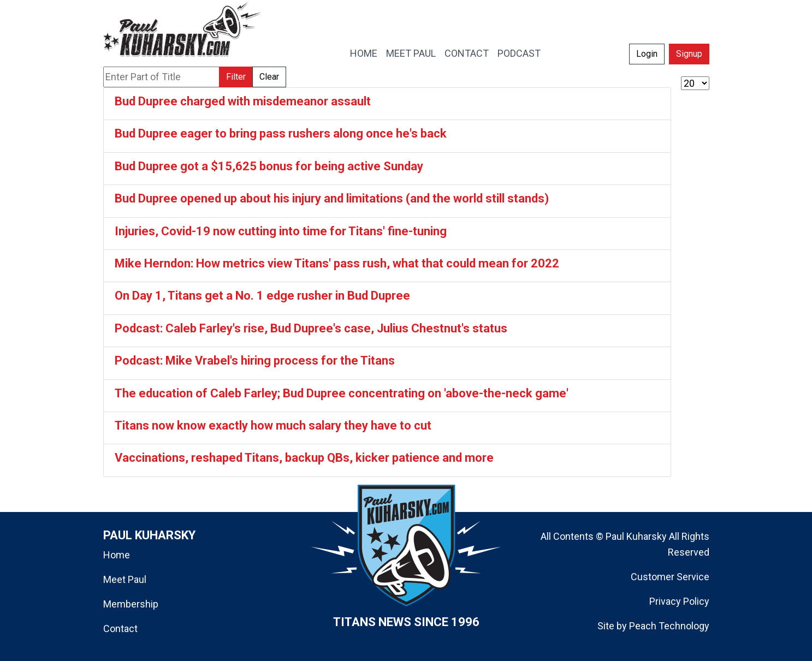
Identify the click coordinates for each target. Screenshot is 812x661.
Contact (120, 629)
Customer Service (670, 577)
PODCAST (519, 53)
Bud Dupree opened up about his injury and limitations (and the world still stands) (332, 198)
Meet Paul (125, 579)
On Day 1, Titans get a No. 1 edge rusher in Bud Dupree (262, 296)
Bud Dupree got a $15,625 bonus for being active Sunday (269, 166)
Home (117, 555)
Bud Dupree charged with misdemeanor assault (243, 101)
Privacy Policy (679, 601)
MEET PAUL (411, 53)
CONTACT (467, 53)
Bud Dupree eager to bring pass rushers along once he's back (281, 133)
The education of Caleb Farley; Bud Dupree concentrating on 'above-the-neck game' (342, 393)
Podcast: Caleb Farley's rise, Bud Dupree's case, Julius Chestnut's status (311, 328)
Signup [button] (689, 54)
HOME (364, 53)
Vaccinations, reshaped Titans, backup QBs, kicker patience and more (304, 458)
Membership (131, 604)
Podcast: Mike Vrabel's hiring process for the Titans (255, 361)
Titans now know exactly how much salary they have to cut (273, 425)
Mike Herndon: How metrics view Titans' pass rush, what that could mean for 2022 (337, 263)
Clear (269, 77)
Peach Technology (669, 626)
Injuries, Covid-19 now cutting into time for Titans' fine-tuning (281, 231)
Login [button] (647, 54)
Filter (236, 77)
